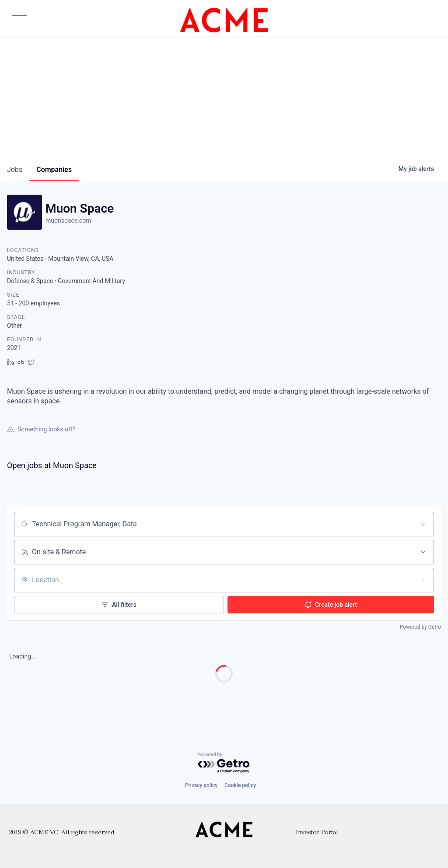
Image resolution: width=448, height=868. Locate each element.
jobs (15, 170)
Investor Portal (317, 833)
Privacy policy (201, 785)
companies (54, 170)
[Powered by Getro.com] (224, 763)
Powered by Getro (420, 627)
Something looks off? (41, 429)
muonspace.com (68, 220)
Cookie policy (240, 785)
